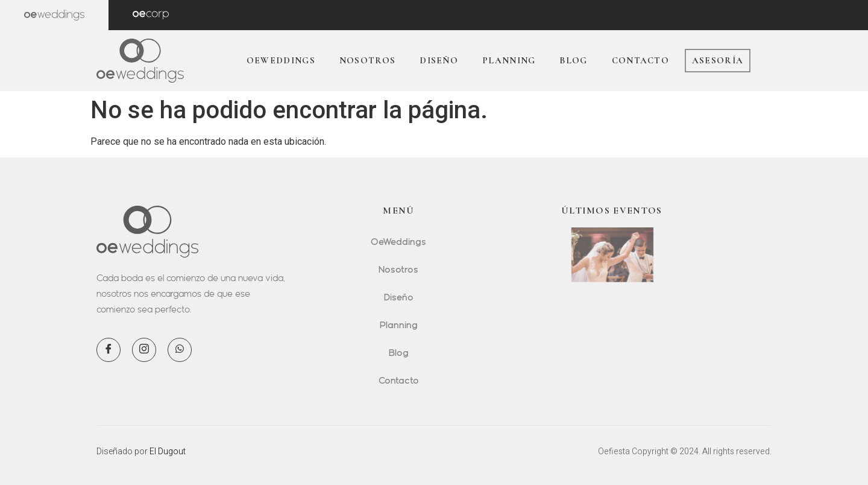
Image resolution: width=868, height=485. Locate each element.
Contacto (640, 60)
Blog (573, 60)
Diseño (439, 60)
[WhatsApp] (180, 350)
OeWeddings (281, 60)
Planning (509, 60)
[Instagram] (144, 350)
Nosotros (367, 60)
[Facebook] (108, 350)
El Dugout (168, 451)
